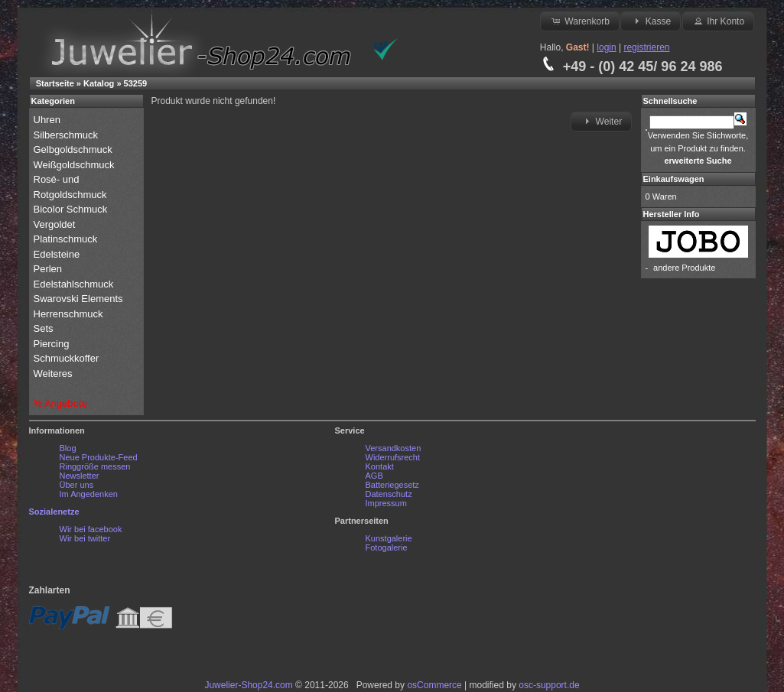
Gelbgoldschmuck (75, 149)
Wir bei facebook (91, 529)
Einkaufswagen (674, 179)
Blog (68, 448)
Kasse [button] (651, 21)
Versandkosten (394, 448)
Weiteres (55, 374)
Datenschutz (389, 494)
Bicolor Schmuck (72, 209)
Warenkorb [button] (580, 21)
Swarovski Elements (78, 299)
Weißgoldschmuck (76, 165)
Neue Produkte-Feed (99, 457)
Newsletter (80, 476)
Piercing (52, 344)
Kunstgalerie (389, 538)
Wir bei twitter (85, 538)
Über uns (77, 485)
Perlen (49, 269)
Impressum (386, 503)
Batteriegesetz (392, 485)
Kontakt (380, 466)
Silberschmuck (67, 135)
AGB (374, 476)
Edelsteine (58, 254)
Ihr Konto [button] (718, 21)
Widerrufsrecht (393, 457)
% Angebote (60, 403)
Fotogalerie (387, 547)
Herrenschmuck (70, 314)
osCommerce (434, 685)
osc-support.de (549, 685)
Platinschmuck (67, 239)
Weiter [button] (601, 121)
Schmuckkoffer (67, 358)
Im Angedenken (89, 494)
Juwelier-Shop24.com (248, 685)
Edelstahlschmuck (74, 284)
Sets (44, 328)
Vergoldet (56, 224)
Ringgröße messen (95, 466)
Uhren (49, 120)
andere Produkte (684, 268)
